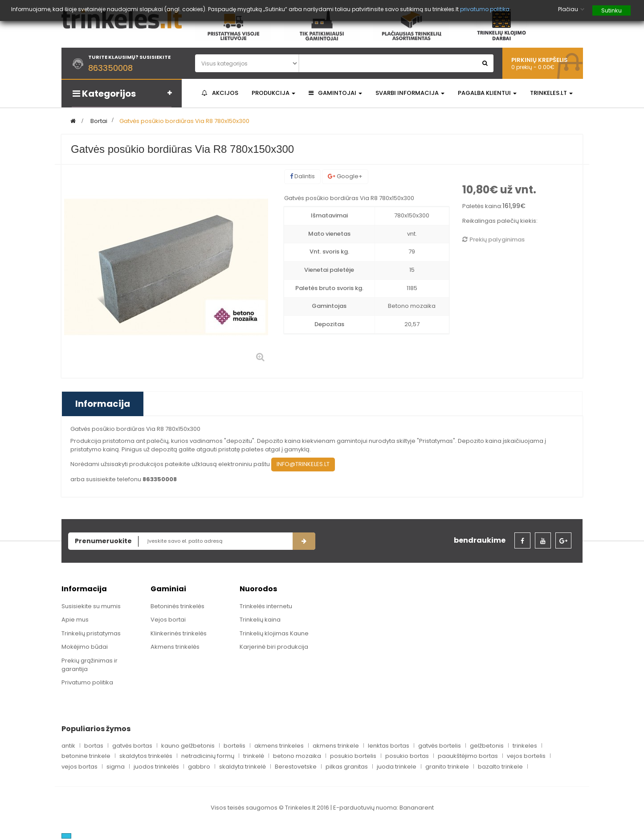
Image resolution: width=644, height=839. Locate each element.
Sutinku (611, 10)
